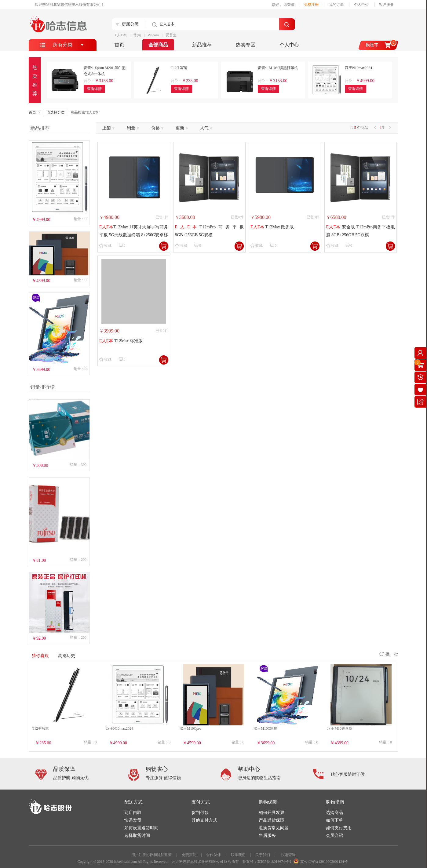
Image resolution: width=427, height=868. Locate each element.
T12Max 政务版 (272, 227)
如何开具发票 (272, 813)
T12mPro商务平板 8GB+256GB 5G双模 (210, 231)
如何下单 (334, 820)
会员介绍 (334, 835)
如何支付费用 (339, 828)
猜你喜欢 (40, 656)
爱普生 (171, 35)
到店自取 (133, 813)
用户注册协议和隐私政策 (151, 855)
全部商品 (158, 45)
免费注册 (311, 5)
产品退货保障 (272, 820)
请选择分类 (56, 112)
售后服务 (267, 835)
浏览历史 (67, 656)
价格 (157, 128)
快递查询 (288, 855)
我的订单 (336, 5)
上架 (108, 128)
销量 (133, 128)
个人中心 (361, 5)
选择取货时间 (137, 835)
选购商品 (334, 813)
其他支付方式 (204, 820)
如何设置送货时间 (141, 828)
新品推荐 (202, 45)
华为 (137, 35)
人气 (206, 128)
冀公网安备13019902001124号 (324, 862)
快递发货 (133, 820)
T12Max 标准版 (121, 341)
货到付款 (200, 813)
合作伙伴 (213, 855)
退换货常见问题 (274, 828)
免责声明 (189, 855)
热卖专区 (246, 45)
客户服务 (386, 5)
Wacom (153, 35)
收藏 (108, 245)
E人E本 (121, 35)
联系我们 (238, 855)
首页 (119, 45)
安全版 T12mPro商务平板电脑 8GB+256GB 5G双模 (361, 231)
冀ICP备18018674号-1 (274, 862)
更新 (182, 128)
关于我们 (263, 855)
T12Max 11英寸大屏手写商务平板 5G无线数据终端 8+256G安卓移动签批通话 (134, 232)
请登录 (289, 5)
